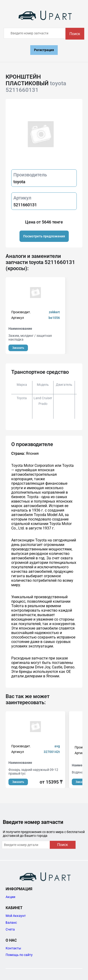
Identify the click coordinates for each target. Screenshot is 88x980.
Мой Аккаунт (16, 916)
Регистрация (44, 50)
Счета (10, 929)
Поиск (75, 34)
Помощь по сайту (19, 955)
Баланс (11, 923)
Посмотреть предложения (44, 236)
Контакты (13, 948)
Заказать (18, 348)
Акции (10, 897)
